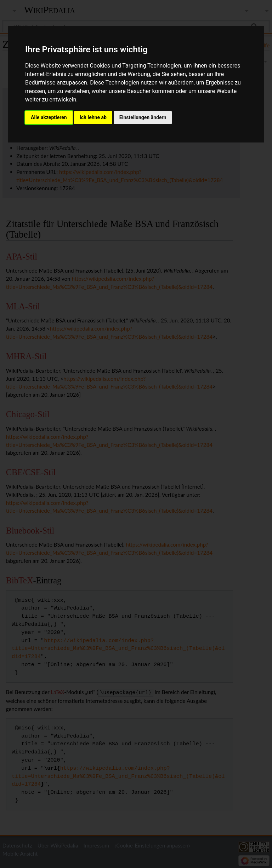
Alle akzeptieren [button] (49, 117)
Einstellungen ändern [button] (143, 117)
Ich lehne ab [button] (93, 117)
